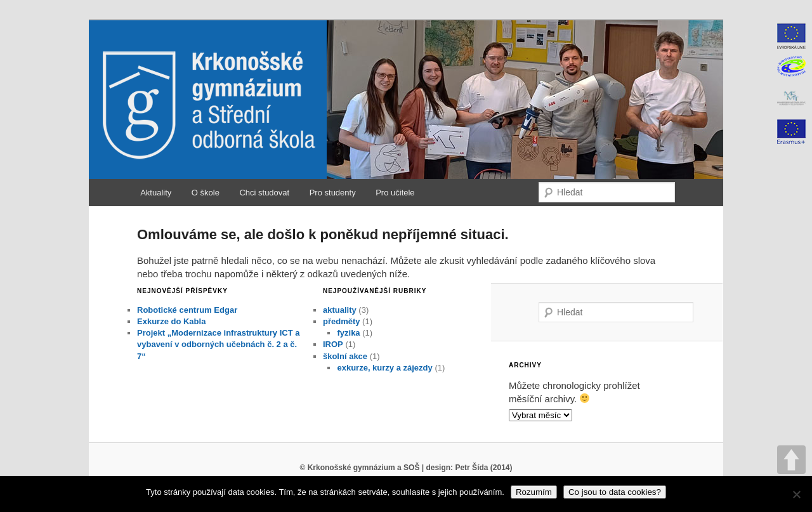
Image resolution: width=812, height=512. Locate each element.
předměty (342, 321)
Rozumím (534, 492)
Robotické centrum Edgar (187, 310)
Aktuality (156, 193)
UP (791, 460)
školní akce (345, 356)
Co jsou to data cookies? (615, 492)
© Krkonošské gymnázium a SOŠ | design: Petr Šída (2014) (406, 468)
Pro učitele (395, 193)
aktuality (340, 310)
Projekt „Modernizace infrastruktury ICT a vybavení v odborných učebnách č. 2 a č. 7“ (218, 344)
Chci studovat (264, 193)
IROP (333, 344)
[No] (796, 494)
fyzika (348, 333)
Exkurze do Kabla (171, 321)
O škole (206, 193)
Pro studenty (333, 193)
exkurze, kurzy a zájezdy (384, 368)
